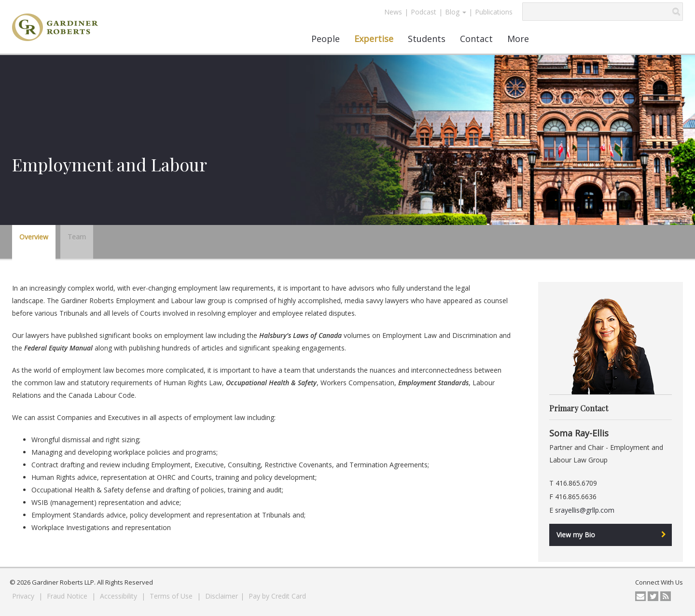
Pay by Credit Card (277, 596)
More (518, 39)
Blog (456, 12)
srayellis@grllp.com (585, 510)
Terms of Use (172, 596)
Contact (476, 39)
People (326, 39)
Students (427, 39)
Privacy (24, 596)
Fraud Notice (68, 596)
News (393, 12)
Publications (494, 12)
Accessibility (119, 596)
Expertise (374, 39)
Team (77, 237)
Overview (34, 237)
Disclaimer (222, 596)
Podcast (424, 12)
